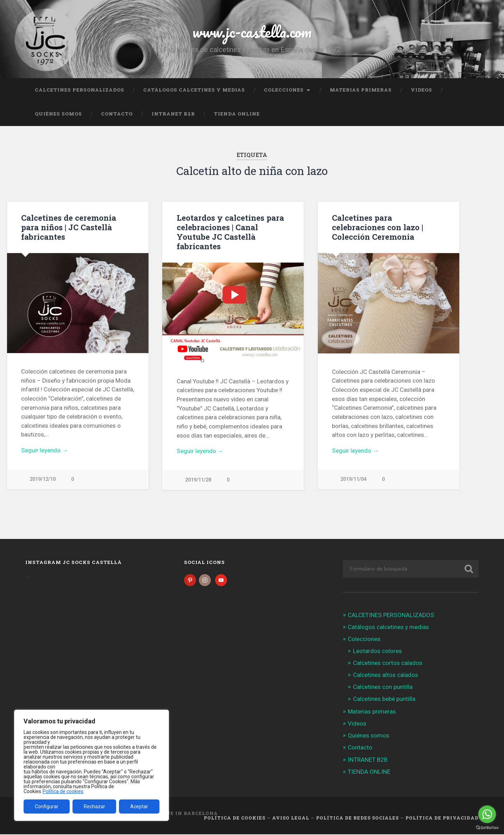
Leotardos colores (377, 652)
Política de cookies (63, 791)
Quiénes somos (58, 114)
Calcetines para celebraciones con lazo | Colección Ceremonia (377, 227)
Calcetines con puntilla (383, 688)
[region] (92, 765)
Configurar (47, 806)
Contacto (117, 114)
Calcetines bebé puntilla (384, 700)
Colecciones (284, 90)
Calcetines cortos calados (388, 664)
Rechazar (94, 806)
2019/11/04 (353, 479)
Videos (421, 90)
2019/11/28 (198, 480)
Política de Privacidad (442, 818)
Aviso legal (291, 818)
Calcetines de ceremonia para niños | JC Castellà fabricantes (69, 227)
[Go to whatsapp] (487, 814)
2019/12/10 (43, 479)
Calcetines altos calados (386, 676)
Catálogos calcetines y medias (194, 90)
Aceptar (139, 806)
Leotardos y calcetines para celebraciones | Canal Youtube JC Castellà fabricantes (230, 232)
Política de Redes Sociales (357, 818)
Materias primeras (361, 90)
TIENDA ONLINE (237, 114)
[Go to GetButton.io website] (487, 828)
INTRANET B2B (173, 114)
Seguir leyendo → (45, 450)
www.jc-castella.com (252, 32)
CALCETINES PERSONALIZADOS (80, 90)
